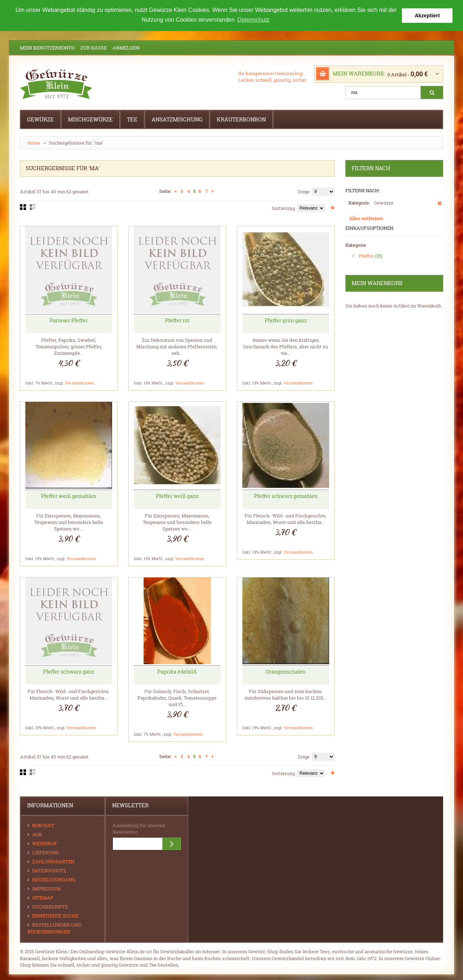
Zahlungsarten (53, 861)
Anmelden (126, 47)
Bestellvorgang (54, 879)
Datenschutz (49, 870)
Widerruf (45, 843)
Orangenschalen (286, 671)
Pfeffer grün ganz (286, 320)
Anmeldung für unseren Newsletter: (139, 828)
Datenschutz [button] (253, 20)
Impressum (46, 888)
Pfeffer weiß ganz (177, 496)
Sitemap (43, 897)
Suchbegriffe (50, 906)
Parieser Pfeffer (69, 320)
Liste (33, 207)
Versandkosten (79, 382)
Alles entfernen (366, 218)
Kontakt (43, 825)
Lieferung (46, 852)
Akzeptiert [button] (427, 16)
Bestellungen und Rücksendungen (54, 928)
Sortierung (283, 208)
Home (34, 142)
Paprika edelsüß (177, 671)
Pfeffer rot (177, 320)
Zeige (304, 191)
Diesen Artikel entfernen (440, 206)
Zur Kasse (94, 47)
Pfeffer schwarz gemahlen (286, 496)
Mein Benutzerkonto (47, 47)
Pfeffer (366, 255)
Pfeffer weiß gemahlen (69, 496)
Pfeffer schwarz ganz (69, 671)
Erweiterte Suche (55, 915)
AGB (37, 834)
